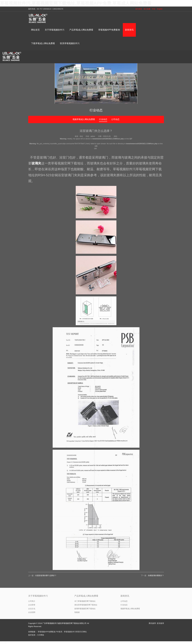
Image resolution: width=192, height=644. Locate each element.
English (160, 9)
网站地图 (4, 643)
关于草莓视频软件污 (38, 596)
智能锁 (77, 612)
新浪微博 (160, 623)
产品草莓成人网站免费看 (86, 596)
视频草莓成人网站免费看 (84, 119)
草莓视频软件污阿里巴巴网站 (75, 632)
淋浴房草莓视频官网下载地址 (86, 605)
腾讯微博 (152, 623)
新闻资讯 (125, 596)
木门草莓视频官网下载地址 (85, 601)
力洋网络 (41, 635)
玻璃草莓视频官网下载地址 (85, 609)
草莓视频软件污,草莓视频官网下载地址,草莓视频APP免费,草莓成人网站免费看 (76, 3)
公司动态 (115, 119)
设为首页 (139, 9)
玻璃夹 (36, 163)
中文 (154, 9)
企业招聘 (32, 612)
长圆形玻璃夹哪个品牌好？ (46, 575)
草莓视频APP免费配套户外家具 (50, 632)
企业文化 (32, 609)
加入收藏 (147, 9)
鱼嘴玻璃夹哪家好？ (156, 575)
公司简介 (32, 601)
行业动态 (103, 119)
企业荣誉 (32, 605)
